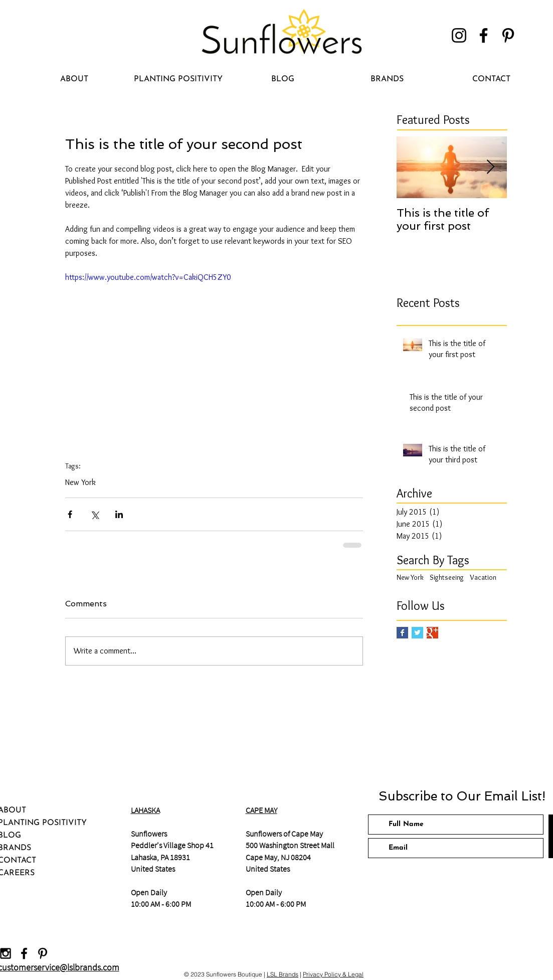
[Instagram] (459, 35)
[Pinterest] (508, 35)
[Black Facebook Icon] (24, 953)
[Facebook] (484, 35)
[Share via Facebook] (70, 514)
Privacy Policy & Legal (333, 974)
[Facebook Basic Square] (402, 633)
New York (80, 482)
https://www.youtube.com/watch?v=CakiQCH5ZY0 (148, 277)
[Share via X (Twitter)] (95, 514)
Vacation (483, 577)
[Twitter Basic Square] (417, 633)
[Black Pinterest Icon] (43, 953)
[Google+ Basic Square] (432, 633)
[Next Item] (491, 167)
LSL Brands (283, 974)
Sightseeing (447, 577)
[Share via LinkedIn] (119, 514)
